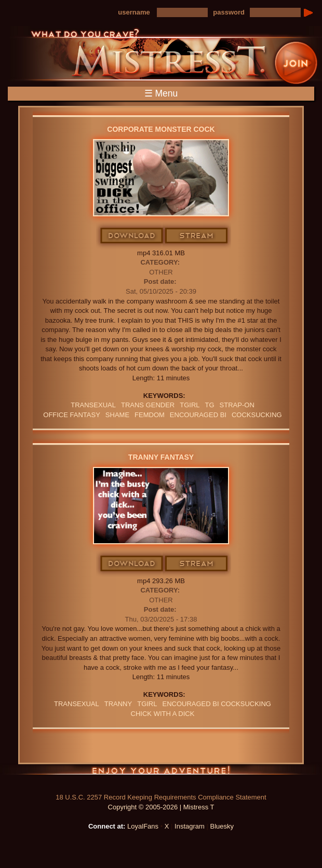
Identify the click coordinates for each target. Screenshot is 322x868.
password (229, 12)
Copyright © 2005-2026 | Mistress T (161, 807)
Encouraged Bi (198, 415)
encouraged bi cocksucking (216, 704)
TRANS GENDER (148, 405)
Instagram (190, 826)
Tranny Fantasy (161, 457)
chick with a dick (163, 714)
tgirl (190, 405)
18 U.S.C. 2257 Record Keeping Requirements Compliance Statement (161, 797)
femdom (150, 415)
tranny (118, 704)
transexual (93, 405)
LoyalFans (143, 826)
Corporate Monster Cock (161, 129)
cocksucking (257, 415)
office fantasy (72, 415)
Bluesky (222, 826)
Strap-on (237, 405)
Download (132, 236)
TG (210, 405)
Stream (197, 236)
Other (161, 272)
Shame (117, 415)
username (134, 12)
